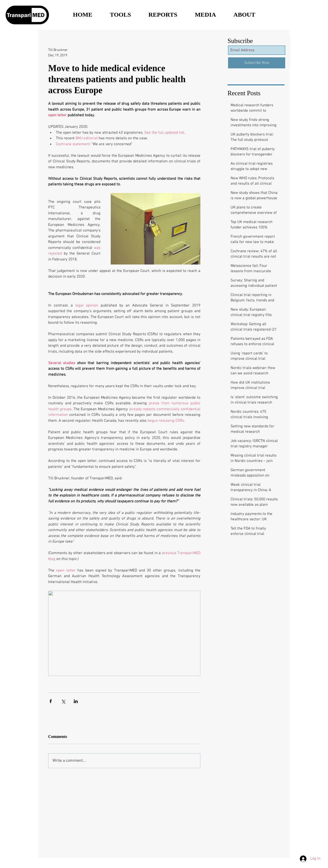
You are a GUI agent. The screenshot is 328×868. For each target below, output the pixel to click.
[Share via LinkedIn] (76, 701)
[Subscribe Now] (257, 63)
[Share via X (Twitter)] (63, 701)
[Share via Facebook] (51, 701)
